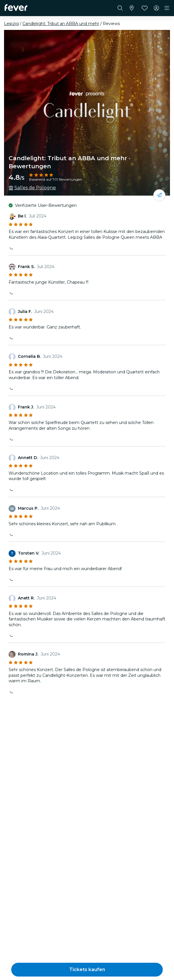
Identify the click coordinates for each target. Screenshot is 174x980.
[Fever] (16, 7)
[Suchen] (120, 8)
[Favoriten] (145, 8)
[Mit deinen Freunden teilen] (159, 195)
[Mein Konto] (156, 8)
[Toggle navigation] (167, 8)
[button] (87, 970)
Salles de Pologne (35, 188)
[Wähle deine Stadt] (132, 8)
